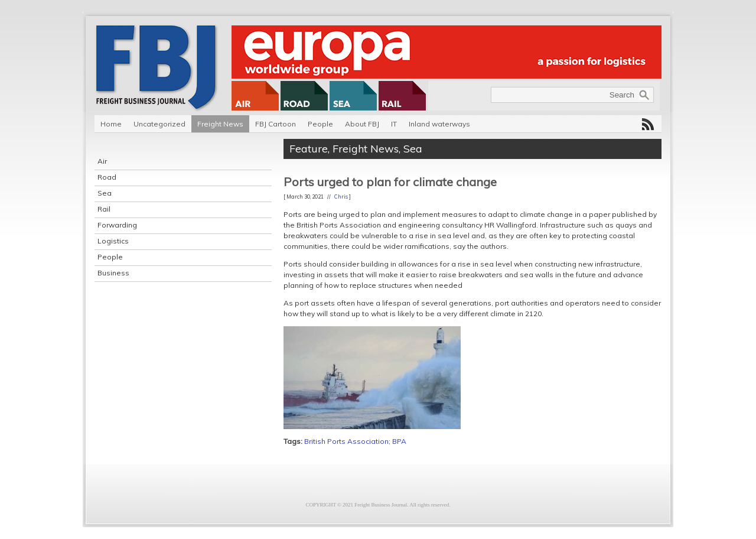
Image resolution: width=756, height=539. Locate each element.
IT (394, 124)
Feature (309, 149)
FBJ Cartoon (276, 124)
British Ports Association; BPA (355, 441)
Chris (341, 197)
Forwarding (117, 225)
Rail (104, 209)
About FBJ (362, 124)
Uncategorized (159, 124)
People (320, 124)
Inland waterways (439, 124)
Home (111, 124)
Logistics (113, 241)
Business (113, 273)
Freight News (220, 124)
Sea (105, 193)
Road (107, 177)
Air (102, 161)
